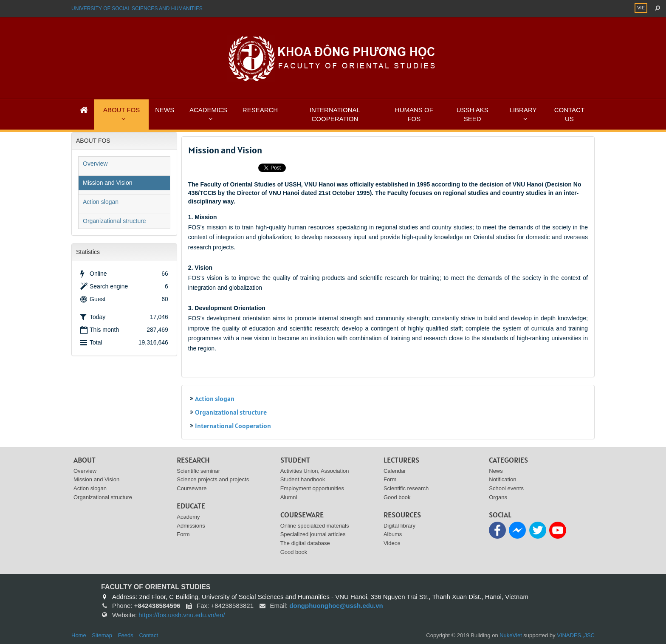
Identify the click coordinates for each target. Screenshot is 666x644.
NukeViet (511, 635)
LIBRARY (523, 110)
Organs (498, 497)
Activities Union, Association (315, 471)
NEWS (165, 110)
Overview (95, 164)
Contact (148, 635)
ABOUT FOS (121, 110)
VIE (641, 8)
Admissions (191, 526)
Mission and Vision (107, 183)
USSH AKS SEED (473, 114)
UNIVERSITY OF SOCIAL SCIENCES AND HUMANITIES (137, 8)
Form (183, 534)
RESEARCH (260, 110)
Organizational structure (231, 412)
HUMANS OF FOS (414, 114)
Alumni (289, 497)
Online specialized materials (315, 526)
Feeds (126, 635)
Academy (188, 517)
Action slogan (215, 398)
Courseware (192, 488)
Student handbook (303, 479)
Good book (294, 552)
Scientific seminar (198, 471)
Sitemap (102, 635)
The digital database (305, 543)
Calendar (395, 471)
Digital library (399, 526)
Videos (392, 543)
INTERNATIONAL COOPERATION (335, 114)
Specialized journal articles (313, 534)
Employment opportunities (312, 488)
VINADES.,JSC (576, 635)
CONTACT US (569, 114)
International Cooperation (233, 426)
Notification (502, 479)
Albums (393, 534)
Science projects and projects (213, 479)
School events (506, 488)
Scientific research (406, 488)
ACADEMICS (208, 110)
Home (79, 635)
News (496, 471)
